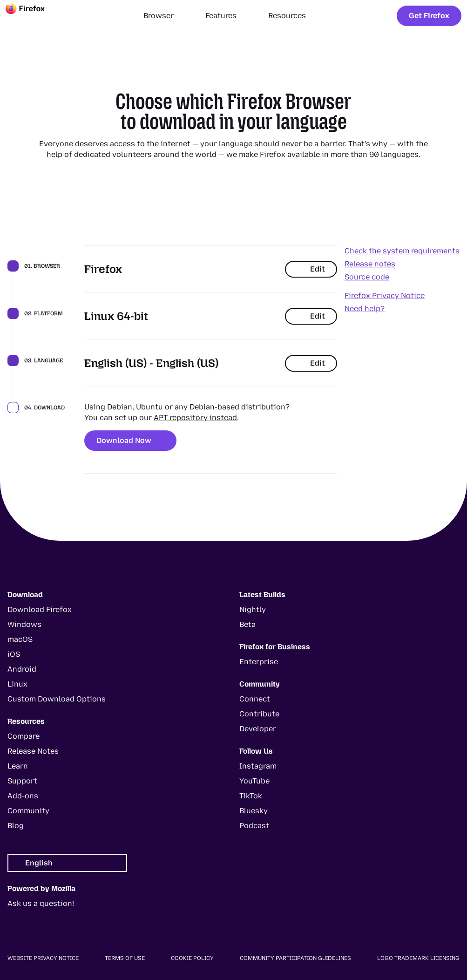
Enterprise (259, 662)
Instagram (258, 766)
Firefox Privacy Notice (385, 296)
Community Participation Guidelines (295, 958)
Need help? (365, 309)
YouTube (254, 781)
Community (28, 811)
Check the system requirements (402, 251)
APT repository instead (195, 418)
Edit (311, 269)
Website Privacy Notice (43, 958)
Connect (255, 699)
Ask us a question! (41, 903)
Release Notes (33, 751)
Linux (17, 684)
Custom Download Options (57, 699)
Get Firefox (429, 16)
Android (22, 669)
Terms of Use (125, 958)
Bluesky (254, 811)
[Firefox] (34, 16)
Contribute (259, 714)
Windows (24, 624)
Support (22, 781)
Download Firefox (40, 609)
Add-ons (23, 796)
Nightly (253, 609)
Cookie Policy (192, 958)
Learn (18, 766)
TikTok (251, 796)
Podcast (254, 826)
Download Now (130, 440)
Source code (367, 277)
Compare (24, 736)
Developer (258, 729)
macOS (20, 639)
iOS (14, 654)
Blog (16, 826)
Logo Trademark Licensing (418, 958)
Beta (247, 624)
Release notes (370, 264)
